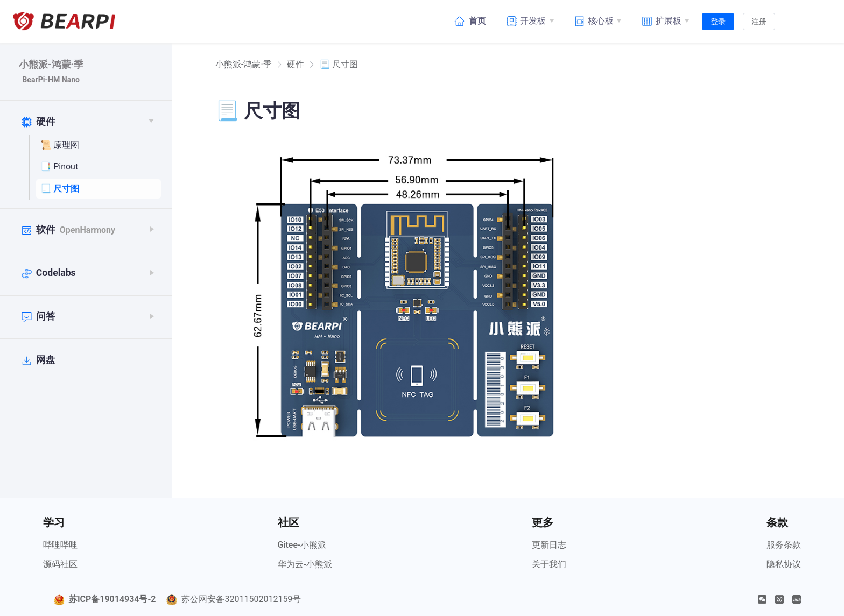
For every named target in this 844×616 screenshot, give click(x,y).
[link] (244, 65)
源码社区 (60, 564)
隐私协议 (784, 564)
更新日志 (549, 545)
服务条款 (784, 545)
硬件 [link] (296, 65)
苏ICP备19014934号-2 (112, 599)
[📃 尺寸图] (99, 189)
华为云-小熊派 (305, 564)
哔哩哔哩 (60, 545)
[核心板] (596, 21)
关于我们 (549, 564)
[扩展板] (664, 21)
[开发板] (529, 21)
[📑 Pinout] (99, 167)
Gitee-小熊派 (302, 545)
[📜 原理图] (99, 146)
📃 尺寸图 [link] (339, 65)
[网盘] (83, 360)
